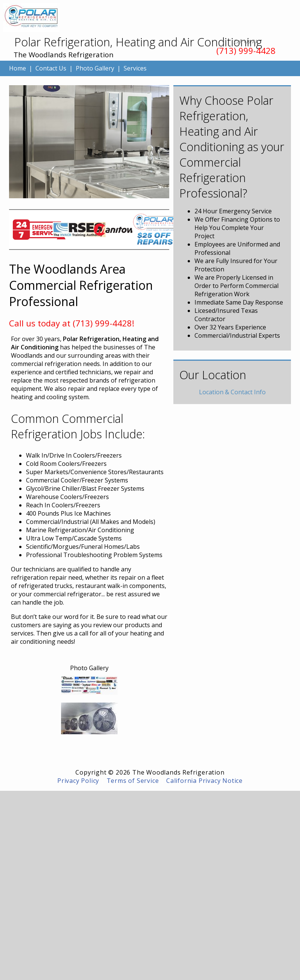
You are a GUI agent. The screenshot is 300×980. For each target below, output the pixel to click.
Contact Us (51, 68)
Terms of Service (133, 781)
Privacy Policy (78, 781)
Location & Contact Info (232, 392)
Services (135, 68)
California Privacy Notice (204, 781)
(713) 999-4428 (246, 51)
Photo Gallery (95, 68)
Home (18, 68)
